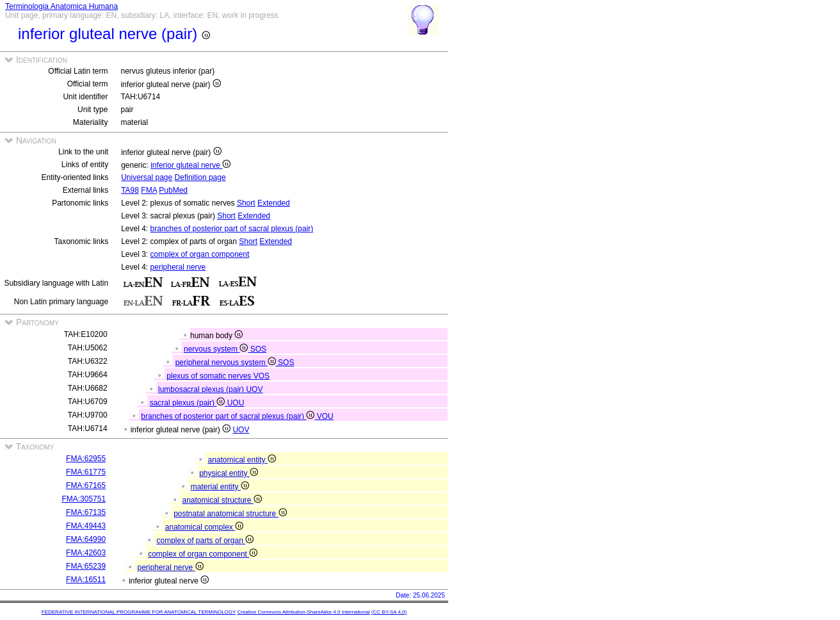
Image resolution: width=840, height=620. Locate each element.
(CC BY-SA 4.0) (389, 612)
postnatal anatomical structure (230, 514)
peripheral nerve (178, 267)
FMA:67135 (86, 512)
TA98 (130, 190)
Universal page (147, 177)
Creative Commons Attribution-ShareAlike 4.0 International (303, 612)
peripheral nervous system (227, 363)
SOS (258, 349)
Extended (274, 203)
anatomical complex (204, 527)
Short (246, 203)
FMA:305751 (84, 499)
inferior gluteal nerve (190, 165)
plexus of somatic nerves (210, 376)
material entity (220, 487)
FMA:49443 (86, 526)
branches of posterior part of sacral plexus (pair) (232, 229)
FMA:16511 (86, 580)
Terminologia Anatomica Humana (61, 6)
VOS (262, 376)
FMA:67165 (86, 485)
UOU (236, 403)
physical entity (229, 473)
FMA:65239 (86, 566)
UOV (254, 389)
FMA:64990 (86, 539)
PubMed (173, 190)
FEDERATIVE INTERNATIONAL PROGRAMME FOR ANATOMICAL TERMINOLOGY (139, 612)
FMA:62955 (86, 459)
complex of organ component (200, 254)
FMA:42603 (86, 553)
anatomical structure (222, 500)
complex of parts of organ (205, 541)
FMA (149, 190)
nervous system (217, 349)
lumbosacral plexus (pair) (202, 389)
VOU (325, 416)
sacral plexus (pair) (189, 403)
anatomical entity (241, 460)
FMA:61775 (86, 472)
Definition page (200, 177)
